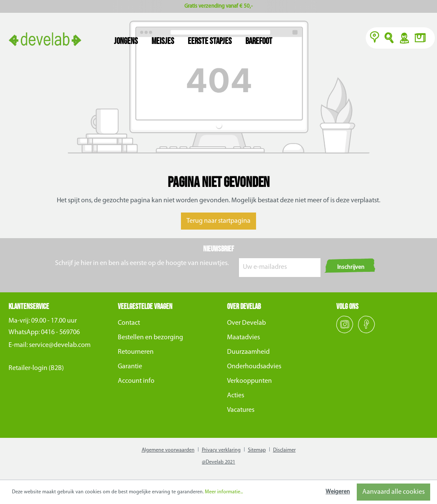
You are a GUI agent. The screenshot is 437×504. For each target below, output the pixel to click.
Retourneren (136, 352)
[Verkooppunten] (375, 39)
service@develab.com (60, 345)
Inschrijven (351, 267)
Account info (136, 381)
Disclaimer (284, 450)
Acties (236, 396)
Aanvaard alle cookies (393, 492)
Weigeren (338, 492)
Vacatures (241, 410)
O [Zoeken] (389, 39)
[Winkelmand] (422, 39)
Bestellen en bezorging (150, 338)
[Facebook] (367, 332)
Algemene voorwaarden (168, 450)
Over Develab (246, 323)
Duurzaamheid (248, 352)
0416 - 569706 (60, 332)
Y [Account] (404, 39)
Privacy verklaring (221, 450)
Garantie (130, 367)
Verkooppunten (249, 381)
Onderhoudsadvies (254, 367)
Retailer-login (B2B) (36, 368)
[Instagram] (345, 332)
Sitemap (257, 450)
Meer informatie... (224, 492)
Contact (129, 323)
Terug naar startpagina (218, 221)
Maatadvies (243, 338)
